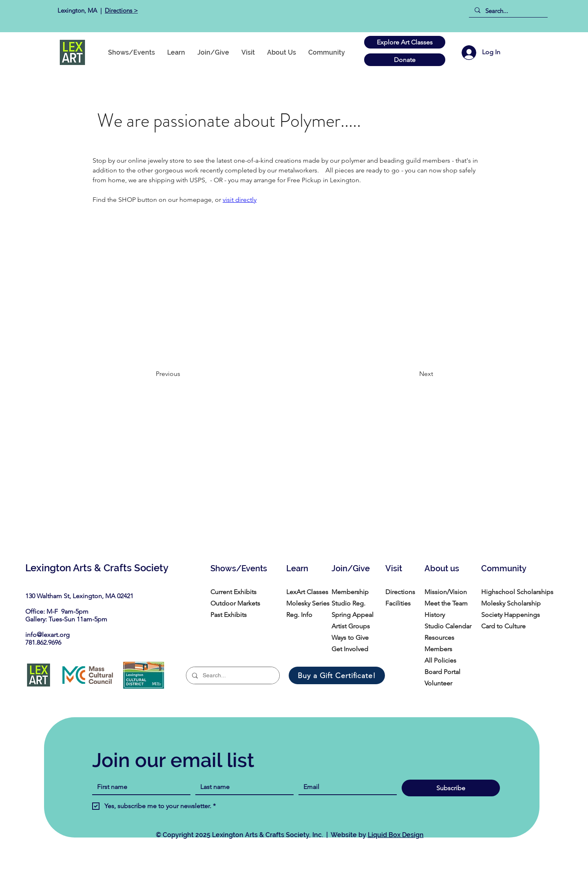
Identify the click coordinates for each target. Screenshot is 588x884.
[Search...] (508, 11)
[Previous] (183, 374)
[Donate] (405, 60)
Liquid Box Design (396, 835)
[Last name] (242, 787)
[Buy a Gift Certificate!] (337, 675)
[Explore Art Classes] (405, 42)
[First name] (139, 787)
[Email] (345, 787)
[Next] (413, 374)
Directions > (121, 10)
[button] (327, 52)
